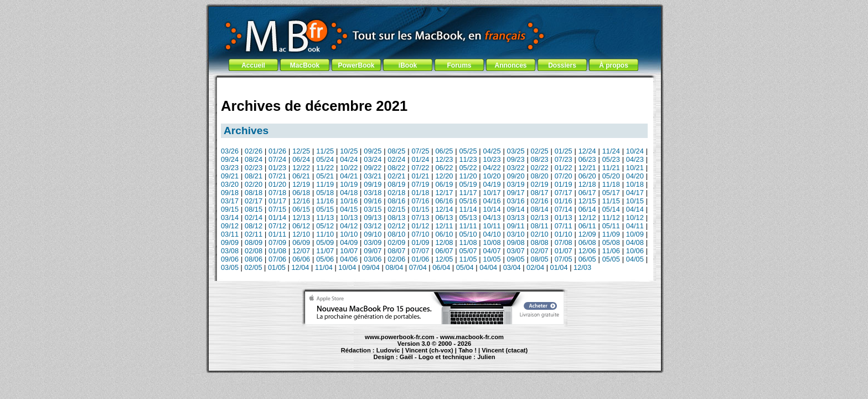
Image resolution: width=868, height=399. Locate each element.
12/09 (587, 234)
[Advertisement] (435, 85)
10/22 (349, 168)
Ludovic (388, 350)
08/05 (540, 259)
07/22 (420, 168)
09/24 (230, 159)
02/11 (254, 234)
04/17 (635, 193)
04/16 (492, 201)
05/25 (468, 151)
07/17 (564, 193)
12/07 (301, 251)
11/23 (468, 159)
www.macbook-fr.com (472, 337)
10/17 (492, 193)
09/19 (373, 184)
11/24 (611, 151)
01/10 (564, 234)
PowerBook (356, 65)
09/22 (373, 168)
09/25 (373, 151)
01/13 (564, 218)
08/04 (394, 267)
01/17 (277, 201)
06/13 (444, 218)
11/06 (611, 251)
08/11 (540, 226)
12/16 (301, 201)
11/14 (468, 209)
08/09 (254, 242)
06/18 (301, 193)
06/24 (301, 159)
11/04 (324, 267)
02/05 (253, 267)
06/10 (444, 234)
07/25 (420, 151)
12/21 (587, 168)
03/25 (516, 151)
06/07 (444, 251)
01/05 (277, 267)
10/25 (349, 151)
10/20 (492, 176)
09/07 (373, 251)
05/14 (611, 209)
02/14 (254, 218)
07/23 (564, 159)
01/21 (420, 176)
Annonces (510, 65)
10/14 (492, 209)
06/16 (444, 201)
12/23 (444, 159)
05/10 (468, 234)
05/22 (468, 168)
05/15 (325, 209)
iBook (408, 65)
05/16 (468, 201)
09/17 (516, 193)
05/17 (611, 193)
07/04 (418, 267)
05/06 (325, 259)
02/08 (254, 251)
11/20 (468, 176)
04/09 (349, 242)
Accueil (253, 65)
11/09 (611, 234)
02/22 (540, 168)
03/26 (230, 151)
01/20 (277, 184)
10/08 (492, 242)
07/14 (564, 209)
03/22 (516, 168)
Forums (459, 65)
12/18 (587, 184)
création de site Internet (511, 362)
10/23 (492, 159)
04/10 (492, 234)
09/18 (230, 193)
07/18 (277, 193)
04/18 (349, 193)
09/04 (371, 267)
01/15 (420, 209)
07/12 (277, 226)
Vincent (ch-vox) (429, 350)
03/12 (373, 226)
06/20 (587, 176)
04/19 (492, 184)
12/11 (444, 226)
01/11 (277, 234)
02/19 (540, 184)
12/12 (587, 218)
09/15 (230, 209)
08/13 (396, 218)
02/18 (396, 193)
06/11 (587, 226)
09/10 (373, 234)
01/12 (420, 226)
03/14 (230, 218)
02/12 (396, 226)
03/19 (516, 184)
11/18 (611, 184)
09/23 (516, 159)
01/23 (277, 168)
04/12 (349, 226)
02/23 (254, 168)
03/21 (373, 176)
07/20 (564, 176)
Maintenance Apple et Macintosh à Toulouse (454, 362)
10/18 (635, 184)
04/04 (488, 267)
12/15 (587, 201)
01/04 (559, 267)
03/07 (516, 251)
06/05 (587, 259)
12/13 (301, 218)
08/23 (540, 159)
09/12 (230, 226)
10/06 (635, 251)
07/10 (420, 234)
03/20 (230, 184)
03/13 (516, 218)
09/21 (230, 176)
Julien (486, 357)
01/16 (564, 201)
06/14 (587, 209)
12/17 (444, 193)
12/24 (587, 151)
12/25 (301, 151)
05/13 (468, 218)
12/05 (444, 259)
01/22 (564, 168)
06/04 (441, 267)
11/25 (325, 151)
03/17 (230, 201)
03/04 (512, 267)
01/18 (420, 193)
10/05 (492, 259)
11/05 (468, 259)
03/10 (516, 234)
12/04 (300, 267)
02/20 (254, 184)
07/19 (420, 184)
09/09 (230, 242)
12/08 (444, 242)
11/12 (611, 218)
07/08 (564, 242)
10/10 (349, 234)
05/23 (611, 159)
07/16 (420, 201)
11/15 (611, 201)
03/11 (230, 234)
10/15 (635, 201)
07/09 (277, 242)
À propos (614, 65)
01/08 (277, 251)
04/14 (635, 209)
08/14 (540, 209)
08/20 (540, 176)
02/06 (396, 259)
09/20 (516, 176)
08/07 (396, 251)
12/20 (444, 176)
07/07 (420, 251)
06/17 (587, 193)
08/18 (254, 193)
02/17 (254, 201)
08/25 (396, 151)
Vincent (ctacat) (505, 350)
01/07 (564, 251)
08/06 (254, 259)
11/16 (325, 201)
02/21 (396, 176)
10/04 (347, 267)
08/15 (254, 209)
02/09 (396, 242)
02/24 (396, 159)
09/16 (373, 201)
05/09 (325, 242)
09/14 (516, 209)
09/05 (516, 259)
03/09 (373, 242)
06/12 (301, 226)
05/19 (468, 184)
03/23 (230, 168)
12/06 (587, 251)
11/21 (611, 168)
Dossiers (562, 65)
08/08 (540, 242)
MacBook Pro (394, 362)
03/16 (516, 201)
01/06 (420, 259)
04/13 (492, 218)
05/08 (611, 242)
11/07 (325, 251)
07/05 (564, 259)
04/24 (349, 159)
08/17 (540, 193)
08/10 (396, 234)
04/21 (349, 176)
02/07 (540, 251)
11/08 (468, 242)
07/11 (564, 226)
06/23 (587, 159)
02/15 (396, 209)
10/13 (349, 218)
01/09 (420, 242)
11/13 (325, 218)
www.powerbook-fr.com (400, 337)
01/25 (564, 151)
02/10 (540, 234)
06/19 (444, 184)
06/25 (444, 151)
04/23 (635, 159)
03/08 (230, 251)
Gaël (406, 357)
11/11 (468, 226)
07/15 (277, 209)
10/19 (349, 184)
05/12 (325, 226)
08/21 (254, 176)
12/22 (301, 168)
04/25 (492, 151)
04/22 (492, 168)
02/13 (540, 218)
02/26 (254, 151)
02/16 (540, 201)
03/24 (373, 159)
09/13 (373, 218)
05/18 (325, 193)
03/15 (373, 209)
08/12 (254, 226)
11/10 (325, 234)
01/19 (564, 184)
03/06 (373, 259)
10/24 (635, 151)
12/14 (444, 209)
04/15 (349, 209)
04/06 (349, 259)
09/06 (230, 259)
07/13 (420, 218)
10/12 (635, 218)
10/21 (635, 168)
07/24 (277, 159)
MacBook (305, 65)
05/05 (611, 259)
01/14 (277, 218)
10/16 (349, 201)
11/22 (325, 168)
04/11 (635, 226)
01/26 (277, 151)
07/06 (277, 259)
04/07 (492, 251)
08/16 (396, 201)
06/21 (301, 176)
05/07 (468, 251)
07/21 (277, 176)
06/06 (301, 259)
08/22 (396, 168)
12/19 (301, 184)
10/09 (635, 234)
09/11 (516, 226)
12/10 (301, 234)
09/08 (516, 242)
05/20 (611, 176)
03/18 (373, 193)
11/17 (468, 193)
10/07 (349, 251)
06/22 (444, 168)
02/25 (540, 151)
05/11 (611, 226)
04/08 (635, 242)
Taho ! (467, 350)
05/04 (465, 267)
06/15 (301, 209)
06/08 (587, 242)
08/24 (254, 159)
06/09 (301, 242)
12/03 (582, 267)
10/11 (492, 226)
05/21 (325, 176)
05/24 (325, 159)
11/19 (325, 184)
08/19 (396, 184)
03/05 (230, 267)
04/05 (635, 259)
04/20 (635, 176)
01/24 (420, 159)
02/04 (535, 267)
